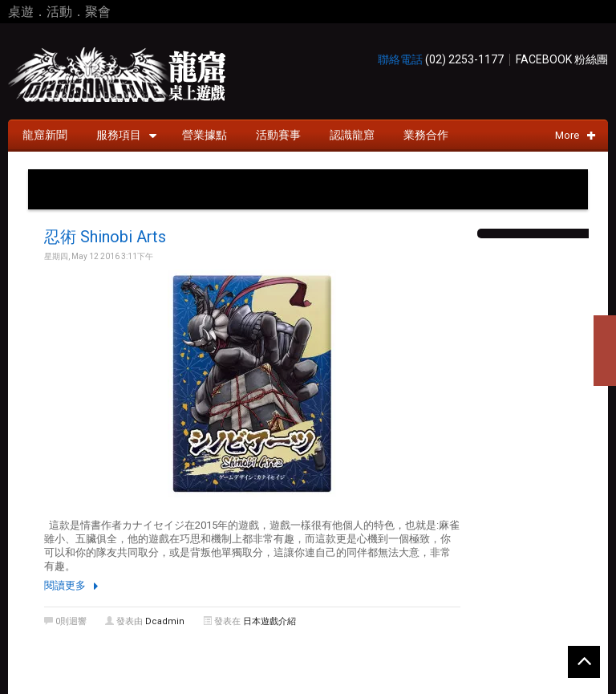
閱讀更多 (65, 585)
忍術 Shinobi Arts (105, 237)
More (575, 135)
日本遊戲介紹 (269, 621)
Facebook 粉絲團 (562, 60)
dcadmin (165, 621)
